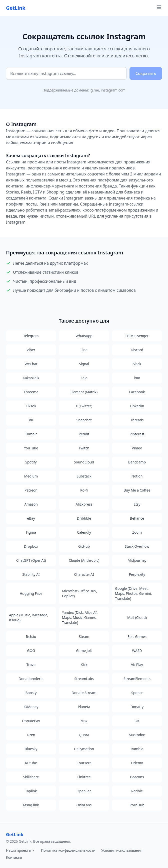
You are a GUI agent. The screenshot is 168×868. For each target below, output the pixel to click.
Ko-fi (84, 490)
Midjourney (137, 560)
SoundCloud (84, 462)
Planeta (84, 707)
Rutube (31, 763)
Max (84, 721)
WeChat (31, 364)
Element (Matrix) (84, 392)
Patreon (31, 490)
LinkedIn (137, 406)
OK (137, 721)
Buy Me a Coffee (137, 490)
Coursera (84, 763)
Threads (137, 420)
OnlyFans (84, 805)
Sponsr (137, 693)
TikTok (31, 406)
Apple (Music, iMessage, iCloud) (29, 617)
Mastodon (137, 735)
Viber (31, 350)
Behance (137, 518)
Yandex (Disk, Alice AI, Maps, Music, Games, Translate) (80, 617)
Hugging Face (31, 593)
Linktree (84, 777)
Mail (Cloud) (137, 617)
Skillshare (31, 777)
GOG (31, 651)
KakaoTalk (31, 378)
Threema (31, 392)
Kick (84, 665)
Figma (31, 532)
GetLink (16, 8)
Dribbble (84, 518)
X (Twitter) (84, 406)
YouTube (31, 448)
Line (84, 350)
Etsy (137, 504)
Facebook (137, 392)
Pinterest (137, 434)
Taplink (31, 791)
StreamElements (137, 679)
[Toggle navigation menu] (159, 7)
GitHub (84, 546)
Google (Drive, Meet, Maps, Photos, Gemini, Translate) (133, 593)
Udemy (137, 763)
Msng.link (31, 805)
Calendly (84, 532)
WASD (137, 651)
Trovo (31, 665)
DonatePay (31, 721)
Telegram (31, 336)
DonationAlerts (31, 679)
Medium (31, 476)
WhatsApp (84, 336)
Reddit (84, 434)
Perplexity (137, 574)
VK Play (137, 665)
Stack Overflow (137, 546)
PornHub (137, 805)
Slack (137, 364)
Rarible (137, 791)
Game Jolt (84, 651)
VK (31, 420)
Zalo (84, 378)
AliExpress (84, 504)
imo (137, 378)
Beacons (137, 777)
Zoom (137, 532)
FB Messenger (137, 336)
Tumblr (31, 434)
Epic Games (137, 637)
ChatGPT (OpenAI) (31, 560)
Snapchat (84, 420)
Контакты (14, 857)
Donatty (137, 707)
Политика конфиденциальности (68, 850)
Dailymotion (84, 749)
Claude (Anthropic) (84, 560)
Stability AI (31, 574)
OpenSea (84, 791)
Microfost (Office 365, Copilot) (79, 593)
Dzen (31, 735)
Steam (84, 637)
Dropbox (31, 546)
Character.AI (84, 574)
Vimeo (137, 448)
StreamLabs (84, 679)
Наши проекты (20, 850)
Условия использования (122, 850)
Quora (84, 735)
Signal (84, 364)
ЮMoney (31, 707)
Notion (137, 476)
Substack (84, 476)
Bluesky (31, 749)
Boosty (31, 693)
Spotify (31, 462)
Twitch (84, 448)
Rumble (137, 749)
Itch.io (31, 637)
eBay (31, 518)
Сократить (146, 73)
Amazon (31, 504)
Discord (137, 350)
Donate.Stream (84, 693)
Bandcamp (137, 462)
